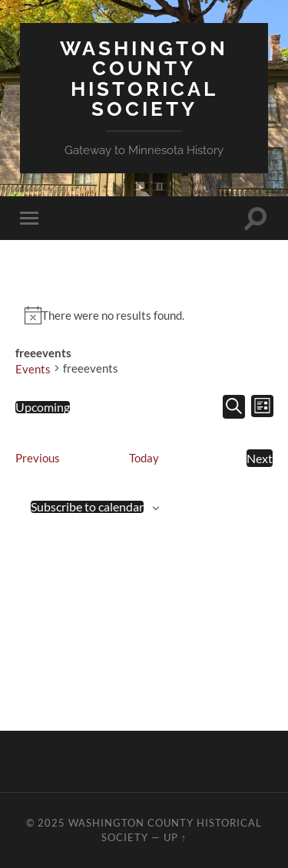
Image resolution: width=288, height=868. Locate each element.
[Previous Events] (38, 458)
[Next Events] (260, 458)
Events (33, 369)
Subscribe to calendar (87, 507)
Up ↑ (175, 837)
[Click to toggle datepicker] (43, 407)
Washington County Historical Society (144, 78)
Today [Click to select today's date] (144, 458)
